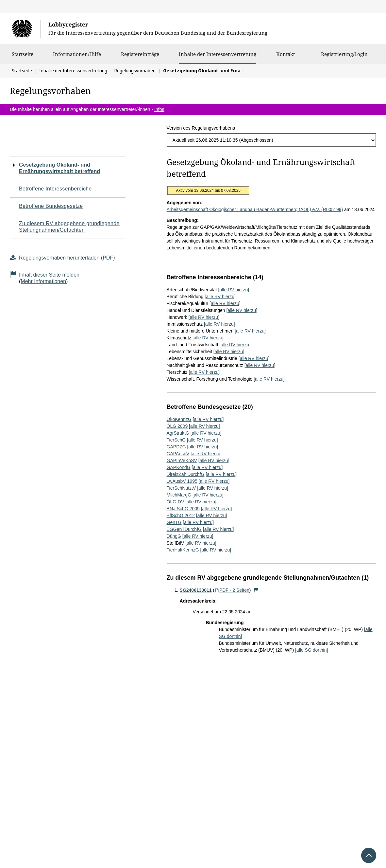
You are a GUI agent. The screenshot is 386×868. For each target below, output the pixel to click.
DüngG (174, 536)
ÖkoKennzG (179, 419)
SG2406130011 (196, 590)
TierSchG (176, 440)
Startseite (23, 57)
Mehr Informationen (43, 281)
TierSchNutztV (181, 488)
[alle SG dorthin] (311, 650)
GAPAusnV (178, 454)
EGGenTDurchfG (184, 529)
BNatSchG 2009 (183, 509)
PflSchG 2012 (181, 515)
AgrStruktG (178, 433)
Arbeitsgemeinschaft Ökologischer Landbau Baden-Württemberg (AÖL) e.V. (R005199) (255, 209)
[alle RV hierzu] (234, 290)
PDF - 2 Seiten (232, 590)
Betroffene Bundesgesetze (51, 206)
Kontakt (285, 57)
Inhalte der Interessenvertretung (218, 54)
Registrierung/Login (344, 57)
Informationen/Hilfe (77, 57)
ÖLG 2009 (177, 426)
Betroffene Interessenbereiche (55, 189)
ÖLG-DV (176, 502)
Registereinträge (140, 57)
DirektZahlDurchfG (186, 474)
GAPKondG (179, 467)
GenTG (174, 522)
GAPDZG (176, 447)
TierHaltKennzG (183, 550)
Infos (159, 109)
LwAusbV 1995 (182, 481)
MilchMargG (179, 495)
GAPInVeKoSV (182, 461)
